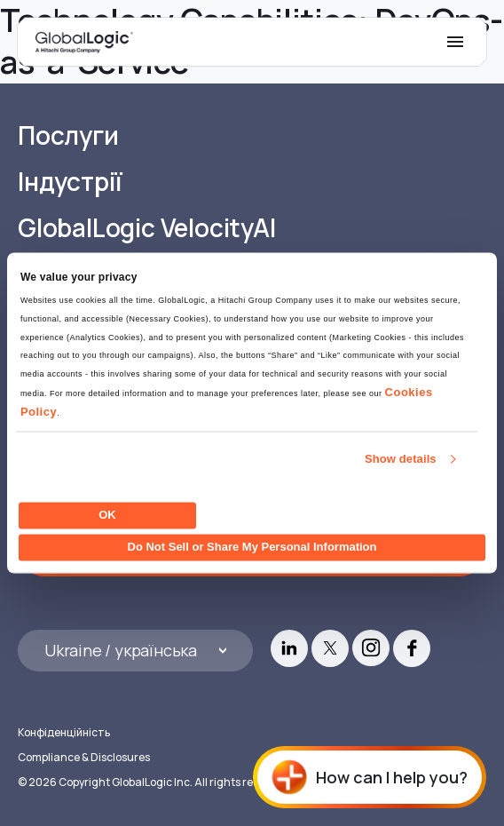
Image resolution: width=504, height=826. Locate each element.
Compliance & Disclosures (84, 757)
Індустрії (70, 182)
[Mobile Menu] (455, 42)
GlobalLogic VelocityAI (147, 228)
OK (107, 515)
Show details (401, 460)
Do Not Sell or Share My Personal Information (252, 548)
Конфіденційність (64, 732)
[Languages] (135, 651)
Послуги (68, 135)
